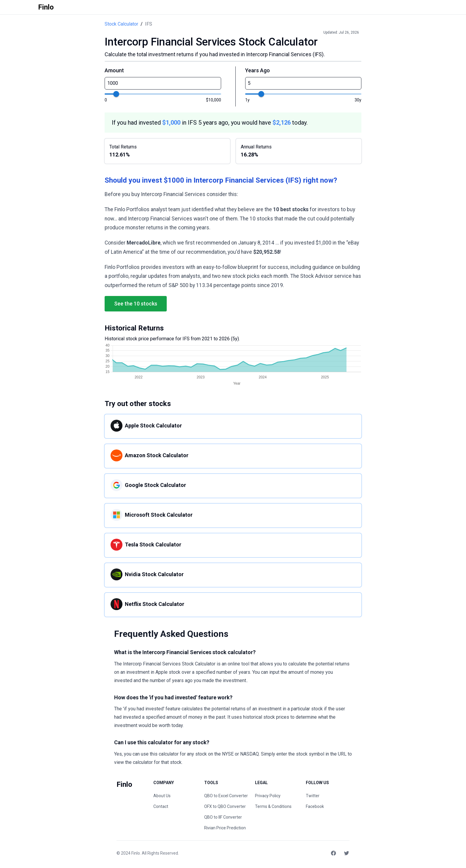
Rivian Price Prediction (225, 828)
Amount (114, 70)
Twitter (313, 796)
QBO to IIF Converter (223, 817)
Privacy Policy (268, 796)
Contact (161, 806)
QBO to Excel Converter (226, 796)
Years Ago (258, 70)
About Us (162, 796)
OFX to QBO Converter (225, 806)
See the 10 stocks (136, 304)
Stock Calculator (121, 24)
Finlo (136, 853)
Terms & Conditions (273, 806)
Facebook (315, 806)
